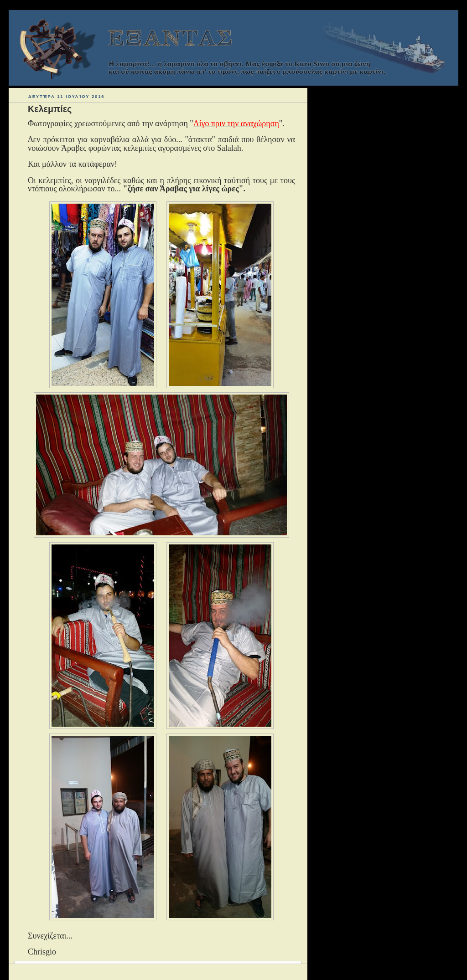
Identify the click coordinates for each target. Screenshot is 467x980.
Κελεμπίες (50, 109)
